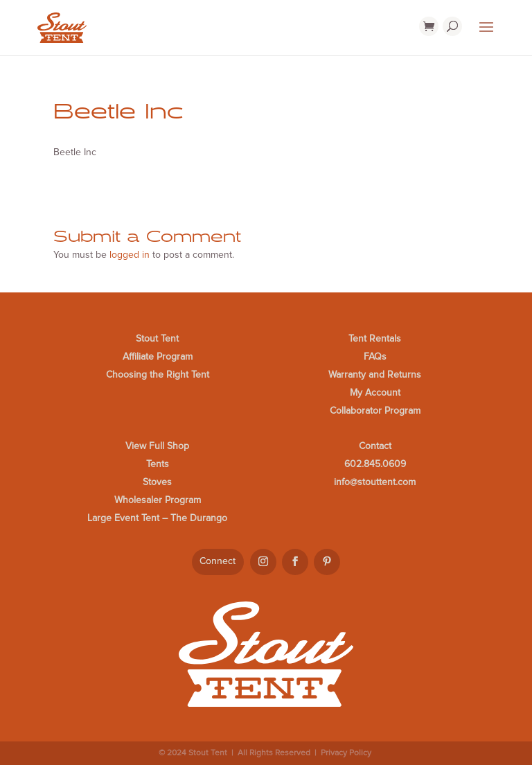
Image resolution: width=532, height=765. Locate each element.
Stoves (157, 482)
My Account (375, 393)
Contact (375, 446)
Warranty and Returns (375, 375)
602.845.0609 (375, 464)
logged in (130, 255)
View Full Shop (157, 446)
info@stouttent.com (375, 482)
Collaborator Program (375, 411)
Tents (158, 464)
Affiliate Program (158, 357)
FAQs (375, 357)
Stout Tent (157, 338)
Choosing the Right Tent (158, 375)
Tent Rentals (375, 338)
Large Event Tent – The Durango (157, 518)
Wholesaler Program (158, 500)
